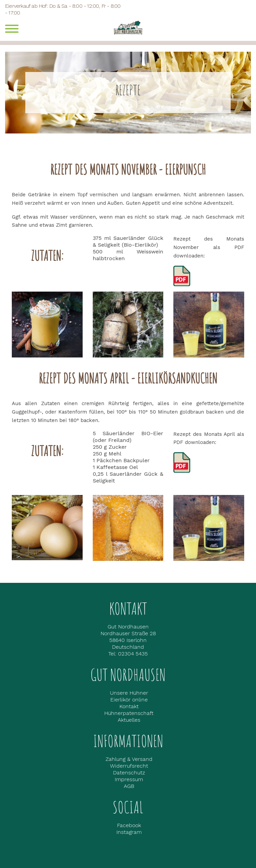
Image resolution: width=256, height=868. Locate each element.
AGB (129, 786)
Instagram (129, 832)
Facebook (129, 825)
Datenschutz (129, 773)
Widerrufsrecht (129, 766)
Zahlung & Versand (129, 759)
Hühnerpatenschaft (129, 713)
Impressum (129, 779)
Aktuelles (129, 720)
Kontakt (129, 706)
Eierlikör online (129, 700)
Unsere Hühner (129, 693)
